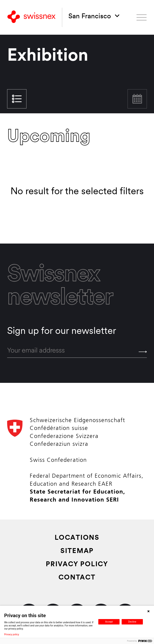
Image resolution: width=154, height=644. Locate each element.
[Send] (143, 352)
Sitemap (77, 551)
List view (17, 99)
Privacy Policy (77, 565)
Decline (132, 622)
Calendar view (137, 99)
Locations (77, 538)
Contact (77, 578)
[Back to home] (31, 17)
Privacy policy (12, 634)
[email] (77, 351)
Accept (109, 622)
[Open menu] (142, 17)
